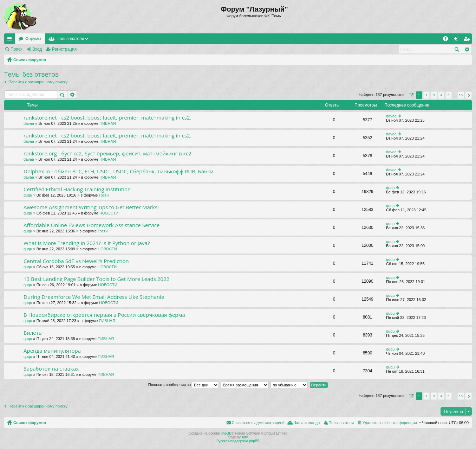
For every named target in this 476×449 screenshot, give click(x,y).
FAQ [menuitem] (448, 40)
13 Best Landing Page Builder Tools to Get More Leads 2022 (96, 279)
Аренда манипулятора (52, 351)
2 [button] (426, 95)
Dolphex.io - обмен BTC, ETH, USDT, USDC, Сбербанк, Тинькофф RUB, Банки (119, 171)
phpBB (226, 433)
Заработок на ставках (51, 369)
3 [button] (434, 95)
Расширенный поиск (467, 49)
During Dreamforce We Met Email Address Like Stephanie (94, 297)
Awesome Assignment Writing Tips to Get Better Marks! (91, 207)
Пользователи (70, 39)
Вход (37, 49)
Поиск (16, 49)
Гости (104, 195)
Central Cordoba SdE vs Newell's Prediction (76, 261)
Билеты (33, 333)
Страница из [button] (410, 95)
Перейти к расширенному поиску (38, 82)
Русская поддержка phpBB (238, 441)
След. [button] (468, 95)
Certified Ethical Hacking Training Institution (77, 189)
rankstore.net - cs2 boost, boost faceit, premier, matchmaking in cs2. (107, 118)
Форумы (33, 39)
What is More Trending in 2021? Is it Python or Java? (87, 243)
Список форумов (30, 60)
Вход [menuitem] (458, 40)
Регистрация (64, 49)
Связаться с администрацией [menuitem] (258, 423)
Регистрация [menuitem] (468, 40)
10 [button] (461, 95)
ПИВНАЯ (107, 123)
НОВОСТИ (109, 213)
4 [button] (441, 95)
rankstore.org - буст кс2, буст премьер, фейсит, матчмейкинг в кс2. (108, 153)
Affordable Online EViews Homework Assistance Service (92, 225)
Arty (245, 437)
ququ (28, 195)
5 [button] (449, 95)
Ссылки (11, 40)
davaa (29, 123)
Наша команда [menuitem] (307, 423)
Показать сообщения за (184, 385)
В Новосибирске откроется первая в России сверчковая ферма (104, 315)
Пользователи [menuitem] (341, 423)
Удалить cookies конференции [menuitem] (390, 423)
